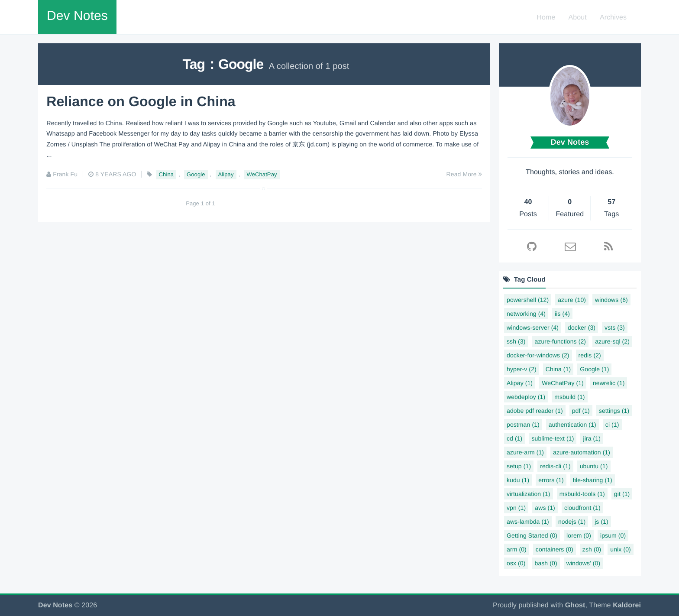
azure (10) (572, 300)
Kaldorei (627, 605)
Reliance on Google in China (141, 101)
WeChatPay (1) (563, 383)
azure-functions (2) (561, 341)
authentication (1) (572, 425)
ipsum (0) (613, 535)
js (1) (601, 522)
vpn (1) (516, 508)
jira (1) (592, 438)
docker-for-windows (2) (538, 355)
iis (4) (562, 314)
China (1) (558, 369)
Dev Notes (77, 16)
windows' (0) (584, 563)
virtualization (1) (529, 494)
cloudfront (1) (582, 508)
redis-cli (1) (555, 466)
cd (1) (514, 438)
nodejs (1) (572, 522)
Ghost (575, 605)
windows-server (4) (533, 327)
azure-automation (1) (582, 452)
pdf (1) (581, 411)
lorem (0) (579, 535)
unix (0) (620, 549)
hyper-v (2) (522, 369)
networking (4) (526, 314)
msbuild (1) (569, 397)
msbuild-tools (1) (582, 494)
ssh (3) (516, 341)
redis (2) (590, 355)
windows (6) (611, 300)
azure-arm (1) (525, 452)
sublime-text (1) (553, 438)
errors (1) (551, 480)
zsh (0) (592, 549)
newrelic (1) (609, 383)
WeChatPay (262, 174)
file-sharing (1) (593, 480)
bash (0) (546, 563)
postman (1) (523, 425)
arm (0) (517, 549)
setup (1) (519, 466)
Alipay (226, 174)
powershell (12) (528, 300)
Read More (464, 174)
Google (196, 174)
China (166, 174)
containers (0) (555, 549)
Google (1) (594, 369)
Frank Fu (65, 174)
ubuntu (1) (594, 466)
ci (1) (612, 425)
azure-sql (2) (612, 341)
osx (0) (516, 563)
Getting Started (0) (532, 535)
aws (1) (545, 508)
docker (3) (582, 327)
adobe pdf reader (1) (535, 411)
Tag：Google (223, 64)
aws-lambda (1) (528, 522)
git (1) (622, 494)
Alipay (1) (520, 383)
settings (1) (614, 411)
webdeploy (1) (526, 397)
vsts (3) (615, 327)
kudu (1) (518, 480)
